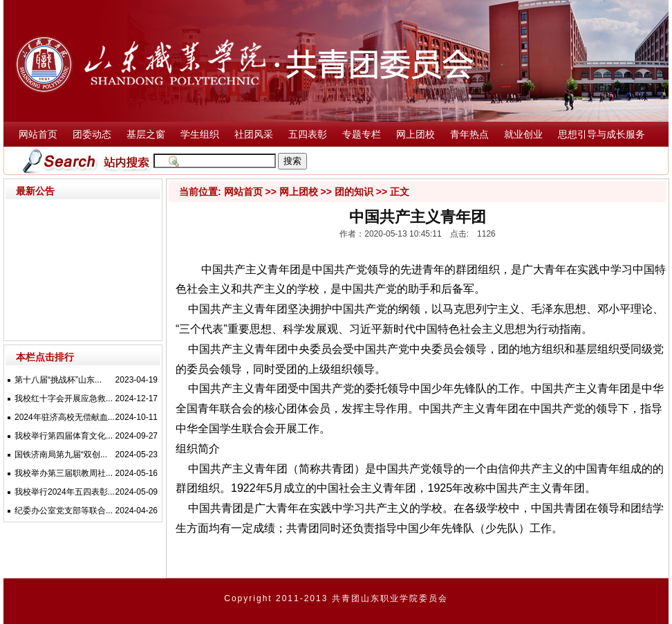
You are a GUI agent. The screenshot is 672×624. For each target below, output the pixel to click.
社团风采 (254, 135)
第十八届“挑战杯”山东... (58, 380)
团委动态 (92, 135)
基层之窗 (146, 135)
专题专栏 (362, 135)
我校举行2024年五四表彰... (65, 492)
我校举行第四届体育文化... (64, 436)
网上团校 (416, 135)
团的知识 (354, 192)
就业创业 (523, 135)
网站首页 (38, 135)
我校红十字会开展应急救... (64, 398)
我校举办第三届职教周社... (64, 473)
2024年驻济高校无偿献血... (65, 417)
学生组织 (200, 135)
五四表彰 (308, 135)
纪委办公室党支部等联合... (64, 511)
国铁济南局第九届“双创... (61, 455)
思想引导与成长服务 (601, 135)
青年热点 (469, 135)
